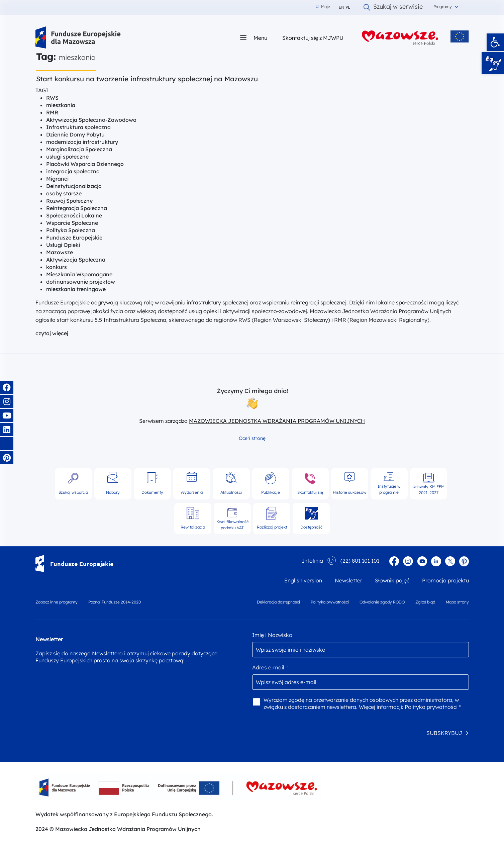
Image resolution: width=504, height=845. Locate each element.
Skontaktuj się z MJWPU (313, 38)
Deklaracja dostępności (278, 602)
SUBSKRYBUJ (444, 733)
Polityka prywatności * (433, 707)
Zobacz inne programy (57, 602)
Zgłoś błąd (425, 602)
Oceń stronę (252, 438)
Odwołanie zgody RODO (382, 602)
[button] (495, 42)
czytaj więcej (52, 333)
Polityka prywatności (330, 602)
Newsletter (348, 580)
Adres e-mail (270, 667)
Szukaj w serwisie (393, 7)
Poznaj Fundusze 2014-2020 (115, 602)
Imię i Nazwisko (272, 635)
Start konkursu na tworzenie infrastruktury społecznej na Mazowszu (147, 79)
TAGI (42, 90)
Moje (323, 7)
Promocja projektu (445, 580)
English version (303, 580)
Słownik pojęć (392, 580)
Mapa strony (457, 602)
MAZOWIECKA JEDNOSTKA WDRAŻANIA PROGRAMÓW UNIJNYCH (277, 421)
